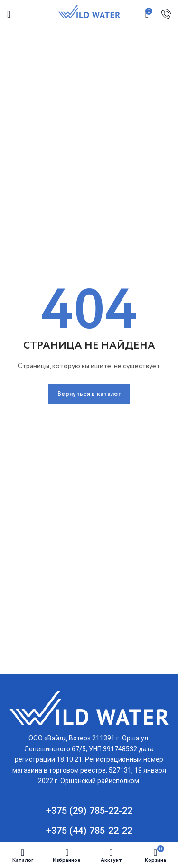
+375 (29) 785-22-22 (89, 811)
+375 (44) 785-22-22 (89, 831)
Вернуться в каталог (89, 394)
